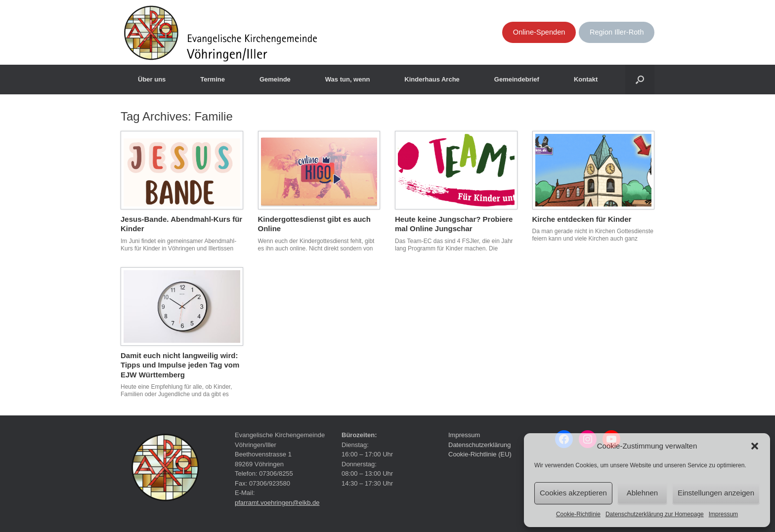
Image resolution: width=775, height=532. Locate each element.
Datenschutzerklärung (479, 445)
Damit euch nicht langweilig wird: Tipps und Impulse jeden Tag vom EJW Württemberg (180, 365)
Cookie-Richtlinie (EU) (480, 454)
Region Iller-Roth (617, 32)
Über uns (152, 79)
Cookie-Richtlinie (578, 514)
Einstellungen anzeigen (716, 493)
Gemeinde (275, 79)
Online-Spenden (539, 32)
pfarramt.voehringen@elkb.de (277, 503)
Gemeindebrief (517, 79)
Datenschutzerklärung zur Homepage (655, 514)
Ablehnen (642, 493)
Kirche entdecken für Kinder (582, 219)
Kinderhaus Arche (432, 79)
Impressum (723, 514)
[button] (755, 446)
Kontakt (586, 79)
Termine (213, 79)
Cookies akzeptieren (573, 493)
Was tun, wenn (348, 79)
